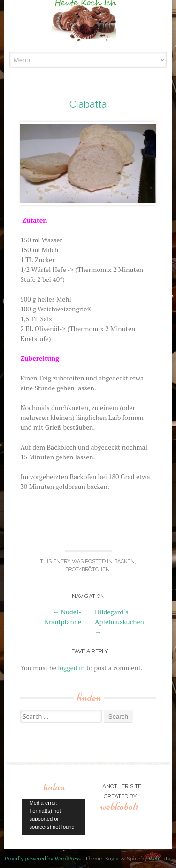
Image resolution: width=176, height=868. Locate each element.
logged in (71, 668)
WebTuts (159, 858)
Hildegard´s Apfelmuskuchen (119, 622)
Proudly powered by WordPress (42, 858)
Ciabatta (88, 104)
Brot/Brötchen (88, 570)
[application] (54, 817)
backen (124, 562)
